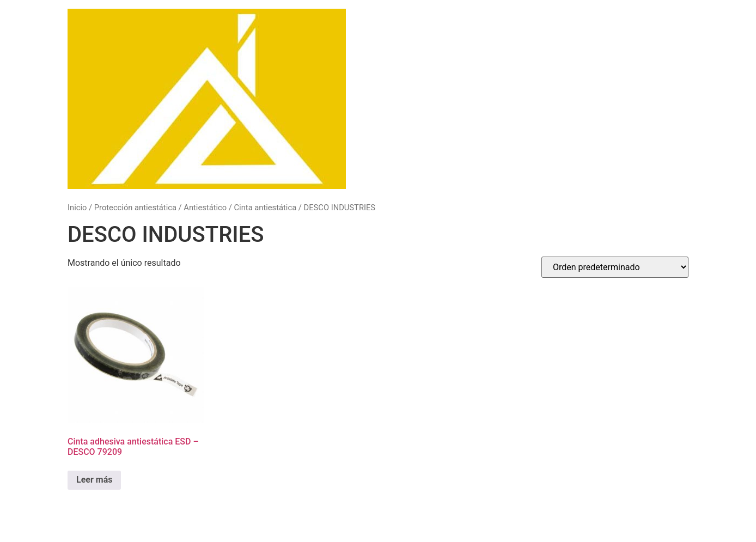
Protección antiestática (135, 208)
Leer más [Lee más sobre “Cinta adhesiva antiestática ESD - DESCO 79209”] (94, 480)
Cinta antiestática (266, 208)
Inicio (77, 208)
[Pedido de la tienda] (615, 267)
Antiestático (205, 208)
